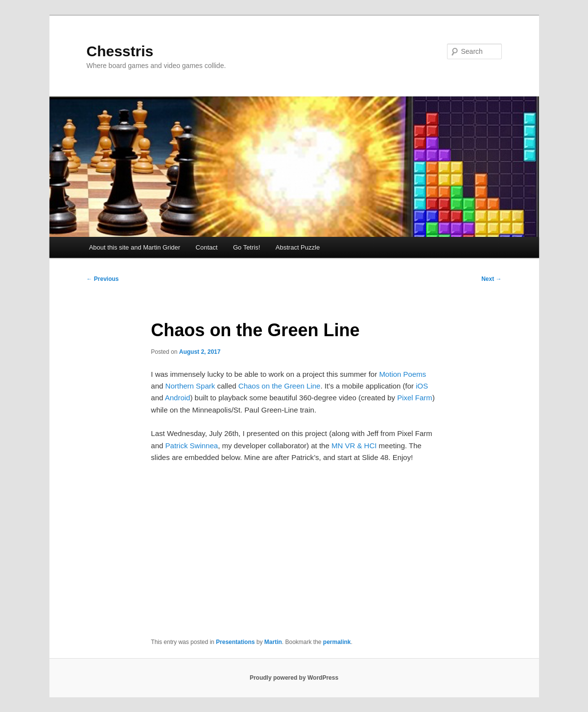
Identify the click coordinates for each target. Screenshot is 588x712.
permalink (337, 642)
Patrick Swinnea (192, 446)
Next (491, 279)
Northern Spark (190, 386)
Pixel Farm (415, 398)
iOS (422, 386)
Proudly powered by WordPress (294, 678)
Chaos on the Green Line (280, 386)
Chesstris (120, 51)
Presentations (235, 642)
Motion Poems (402, 374)
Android (178, 398)
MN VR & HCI (354, 446)
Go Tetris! (247, 247)
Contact (207, 247)
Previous (103, 279)
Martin (273, 642)
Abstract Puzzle (298, 247)
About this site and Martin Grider (135, 247)
